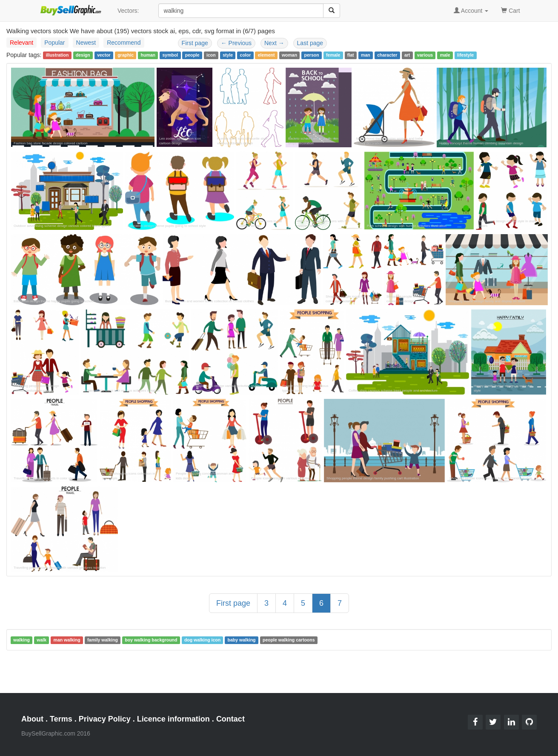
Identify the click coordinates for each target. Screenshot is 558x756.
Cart (510, 10)
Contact (230, 719)
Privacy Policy (105, 719)
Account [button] (471, 11)
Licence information (173, 719)
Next (274, 43)
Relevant (21, 43)
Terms (61, 719)
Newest (86, 43)
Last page (310, 43)
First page (195, 43)
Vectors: (128, 11)
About (32, 719)
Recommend (124, 43)
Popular (54, 43)
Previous (236, 43)
